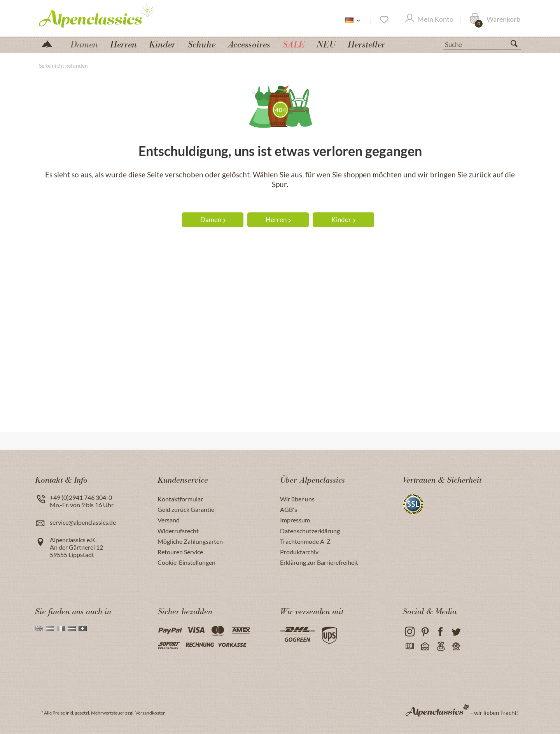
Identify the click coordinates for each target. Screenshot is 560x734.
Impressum (295, 520)
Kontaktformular (180, 499)
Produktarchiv (299, 552)
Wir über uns (297, 499)
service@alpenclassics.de (83, 522)
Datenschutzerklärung (310, 531)
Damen (213, 220)
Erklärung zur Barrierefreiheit (319, 562)
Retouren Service (180, 552)
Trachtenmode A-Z (305, 541)
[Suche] (482, 44)
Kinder (343, 220)
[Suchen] (517, 45)
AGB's (289, 509)
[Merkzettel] (384, 20)
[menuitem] (482, 44)
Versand (169, 520)
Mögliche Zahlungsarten (190, 541)
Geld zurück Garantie (186, 509)
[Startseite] (50, 43)
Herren (278, 220)
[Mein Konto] (429, 20)
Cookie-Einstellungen (186, 562)
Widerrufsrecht (178, 531)
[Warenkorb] (495, 20)
